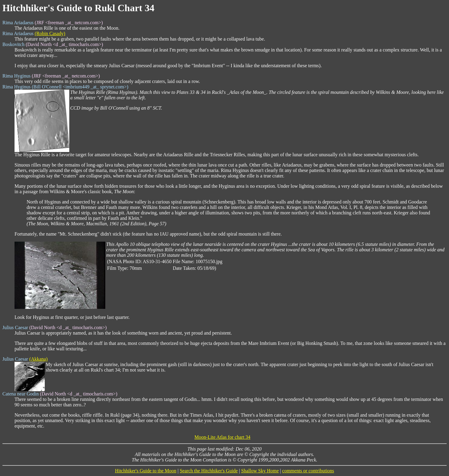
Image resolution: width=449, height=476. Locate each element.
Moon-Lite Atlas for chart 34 (223, 437)
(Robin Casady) (50, 33)
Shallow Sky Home (260, 471)
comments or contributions (308, 471)
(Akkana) (38, 359)
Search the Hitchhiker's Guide (209, 471)
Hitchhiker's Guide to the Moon (146, 471)
